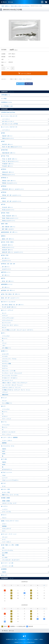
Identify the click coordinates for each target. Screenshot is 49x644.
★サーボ (3, 483)
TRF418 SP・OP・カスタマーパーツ (12, 195)
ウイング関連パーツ (7, 403)
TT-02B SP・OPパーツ (8, 164)
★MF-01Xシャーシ (6, 272)
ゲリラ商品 (4, 99)
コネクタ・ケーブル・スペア (9, 503)
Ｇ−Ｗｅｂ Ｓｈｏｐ (7, 2)
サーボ (4, 486)
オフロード (5, 416)
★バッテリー (4, 506)
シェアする (29, 84)
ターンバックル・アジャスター (10, 376)
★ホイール (4, 422)
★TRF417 (4, 198)
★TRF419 (4, 186)
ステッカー (5, 537)
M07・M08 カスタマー (8, 229)
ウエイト (4, 518)
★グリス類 (4, 459)
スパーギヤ (5, 356)
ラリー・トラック (6, 419)
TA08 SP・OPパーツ (7, 136)
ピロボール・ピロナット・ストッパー (11, 387)
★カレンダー (4, 575)
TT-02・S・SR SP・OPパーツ (10, 159)
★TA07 (3, 141)
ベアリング (5, 392)
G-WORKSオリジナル (6, 102)
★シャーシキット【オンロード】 (9, 116)
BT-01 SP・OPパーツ (8, 281)
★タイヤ (3, 406)
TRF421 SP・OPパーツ (8, 172)
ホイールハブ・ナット (8, 380)
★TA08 (3, 133)
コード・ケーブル (6, 512)
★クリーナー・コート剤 (7, 563)
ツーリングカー (6, 336)
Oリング (4, 328)
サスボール (5, 366)
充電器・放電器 (6, 501)
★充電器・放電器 (5, 498)
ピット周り (5, 558)
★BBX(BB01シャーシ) (7, 284)
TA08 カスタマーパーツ (8, 138)
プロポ (4, 475)
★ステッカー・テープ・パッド (9, 534)
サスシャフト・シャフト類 (9, 371)
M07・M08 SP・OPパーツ (9, 227)
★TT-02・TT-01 (5, 156)
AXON (4, 454)
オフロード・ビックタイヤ (9, 432)
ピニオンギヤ (5, 354)
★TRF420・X (4, 178)
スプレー (4, 524)
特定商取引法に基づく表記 (11, 639)
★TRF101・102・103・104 (8, 264)
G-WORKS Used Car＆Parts (8, 112)
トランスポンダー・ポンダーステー (11, 560)
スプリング (5, 316)
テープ (4, 539)
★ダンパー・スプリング (7, 310)
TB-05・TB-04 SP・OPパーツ (9, 216)
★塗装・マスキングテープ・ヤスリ (10, 521)
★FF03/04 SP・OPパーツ (8, 290)
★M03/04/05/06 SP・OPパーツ (9, 232)
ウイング (4, 401)
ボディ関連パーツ (6, 348)
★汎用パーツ (7, 6)
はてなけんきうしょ (7, 469)
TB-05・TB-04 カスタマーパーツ (10, 218)
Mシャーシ (5, 338)
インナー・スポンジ (7, 440)
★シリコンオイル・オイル (8, 446)
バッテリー (5, 509)
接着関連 (4, 443)
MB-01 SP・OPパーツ (8, 239)
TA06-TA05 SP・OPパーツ (9, 153)
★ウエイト (4, 515)
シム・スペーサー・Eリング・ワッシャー (12, 385)
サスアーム (5, 368)
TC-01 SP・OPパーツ (7, 207)
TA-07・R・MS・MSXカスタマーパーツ (12, 147)
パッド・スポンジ (6, 542)
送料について (30, 639)
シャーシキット (6, 119)
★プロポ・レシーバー (7, 472)
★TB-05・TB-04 (5, 213)
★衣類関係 (4, 569)
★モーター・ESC (5, 489)
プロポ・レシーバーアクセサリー (10, 480)
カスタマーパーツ (6, 261)
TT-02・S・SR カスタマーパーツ (10, 161)
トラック (4, 343)
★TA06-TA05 (4, 150)
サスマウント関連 (6, 364)
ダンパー (4, 313)
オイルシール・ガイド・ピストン (10, 325)
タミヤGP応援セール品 (7, 106)
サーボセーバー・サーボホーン (10, 378)
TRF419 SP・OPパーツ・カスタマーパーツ (13, 189)
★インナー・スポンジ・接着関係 (9, 437)
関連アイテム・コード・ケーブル (10, 495)
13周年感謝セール (5, 95)
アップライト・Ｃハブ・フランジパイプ (12, 373)
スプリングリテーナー (8, 320)
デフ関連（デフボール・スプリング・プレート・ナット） (16, 390)
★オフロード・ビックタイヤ (8, 302)
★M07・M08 (4, 224)
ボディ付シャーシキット (8, 121)
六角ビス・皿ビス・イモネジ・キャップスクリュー (20, 6)
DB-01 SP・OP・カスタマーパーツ (10, 298)
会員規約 (36, 639)
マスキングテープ (6, 529)
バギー (4, 346)
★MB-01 (3, 236)
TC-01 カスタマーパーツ (8, 210)
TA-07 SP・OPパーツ (7, 144)
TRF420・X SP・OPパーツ (9, 181)
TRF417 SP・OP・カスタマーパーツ (12, 201)
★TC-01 (3, 204)
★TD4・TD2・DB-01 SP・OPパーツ (11, 294)
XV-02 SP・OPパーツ (7, 245)
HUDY (4, 451)
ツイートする (20, 84)
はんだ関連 (5, 553)
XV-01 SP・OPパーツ (7, 250)
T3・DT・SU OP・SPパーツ (9, 307)
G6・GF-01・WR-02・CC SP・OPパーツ (13, 305)
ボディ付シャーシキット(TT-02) (10, 124)
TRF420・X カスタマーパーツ (10, 183)
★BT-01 (3, 278)
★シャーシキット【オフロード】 (9, 127)
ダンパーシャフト (6, 323)
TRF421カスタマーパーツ (8, 175)
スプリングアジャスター (8, 318)
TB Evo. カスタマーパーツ (9, 221)
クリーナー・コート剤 (8, 566)
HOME (3, 6)
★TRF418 (4, 192)
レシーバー (5, 478)
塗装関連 (4, 526)
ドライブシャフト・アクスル (9, 359)
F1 (3, 341)
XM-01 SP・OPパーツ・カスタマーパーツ (12, 252)
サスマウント (5, 361)
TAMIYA (4, 449)
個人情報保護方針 (22, 639)
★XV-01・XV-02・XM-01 (7, 242)
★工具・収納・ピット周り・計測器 (10, 545)
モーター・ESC (6, 492)
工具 (3, 548)
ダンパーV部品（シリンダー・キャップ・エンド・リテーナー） (18, 330)
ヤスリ (4, 531)
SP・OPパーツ (6, 258)
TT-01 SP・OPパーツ (7, 166)
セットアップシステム (8, 550)
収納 (3, 555)
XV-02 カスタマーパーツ (8, 247)
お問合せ (41, 639)
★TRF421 (4, 169)
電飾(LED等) (5, 395)
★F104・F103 (5, 255)
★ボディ (3, 333)
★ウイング (4, 398)
